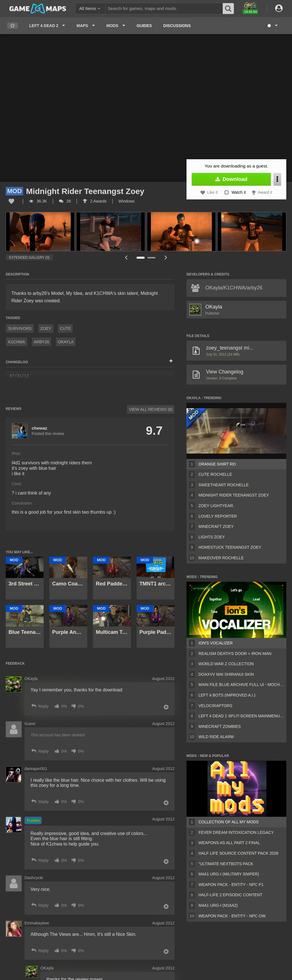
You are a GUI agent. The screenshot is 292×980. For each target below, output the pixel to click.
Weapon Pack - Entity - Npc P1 (231, 885)
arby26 (42, 342)
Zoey (46, 328)
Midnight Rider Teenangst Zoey (234, 495)
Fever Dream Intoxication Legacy (236, 832)
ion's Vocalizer (216, 643)
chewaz (39, 428)
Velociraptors (215, 706)
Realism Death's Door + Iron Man (235, 654)
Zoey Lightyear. (216, 506)
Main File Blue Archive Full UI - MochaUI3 (241, 685)
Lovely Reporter (218, 516)
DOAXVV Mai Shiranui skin (226, 674)
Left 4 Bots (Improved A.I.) (227, 695)
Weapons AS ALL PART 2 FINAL (229, 843)
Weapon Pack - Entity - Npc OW (232, 916)
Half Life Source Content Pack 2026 (238, 853)
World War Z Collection (226, 664)
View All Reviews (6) (151, 409)
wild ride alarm (216, 737)
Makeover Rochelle (221, 558)
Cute (65, 328)
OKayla (66, 342)
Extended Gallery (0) (29, 258)
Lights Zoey (212, 537)
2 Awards (95, 201)
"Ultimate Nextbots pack (226, 864)
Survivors (20, 328)
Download (231, 179)
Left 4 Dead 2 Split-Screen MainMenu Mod (241, 716)
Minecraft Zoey (216, 526)
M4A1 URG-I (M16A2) (218, 905)
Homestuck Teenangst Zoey (230, 547)
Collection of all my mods (229, 822)
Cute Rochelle (215, 474)
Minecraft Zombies (220, 726)
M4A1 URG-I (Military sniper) (229, 874)
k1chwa (16, 342)
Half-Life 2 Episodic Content (230, 895)
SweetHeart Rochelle (224, 485)
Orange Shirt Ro (217, 464)
